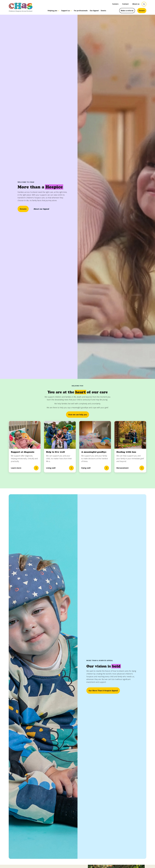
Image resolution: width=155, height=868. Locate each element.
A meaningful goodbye (94, 452)
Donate (142, 11)
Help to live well (55, 452)
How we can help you (78, 415)
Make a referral (127, 11)
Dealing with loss (126, 452)
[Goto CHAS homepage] (21, 7)
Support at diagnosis (23, 452)
